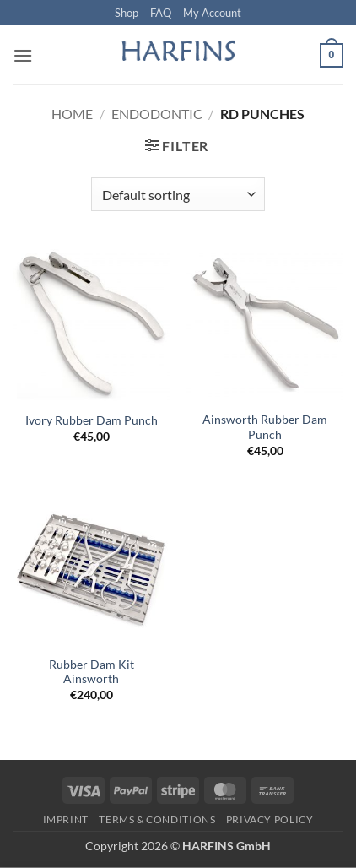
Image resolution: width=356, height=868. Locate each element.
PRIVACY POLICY (270, 819)
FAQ (161, 13)
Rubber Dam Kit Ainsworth (92, 672)
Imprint (66, 819)
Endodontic (157, 114)
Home (72, 114)
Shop (127, 13)
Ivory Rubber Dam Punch (92, 420)
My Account (212, 13)
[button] (23, 55)
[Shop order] (178, 194)
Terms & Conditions (157, 819)
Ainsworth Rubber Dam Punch (265, 427)
